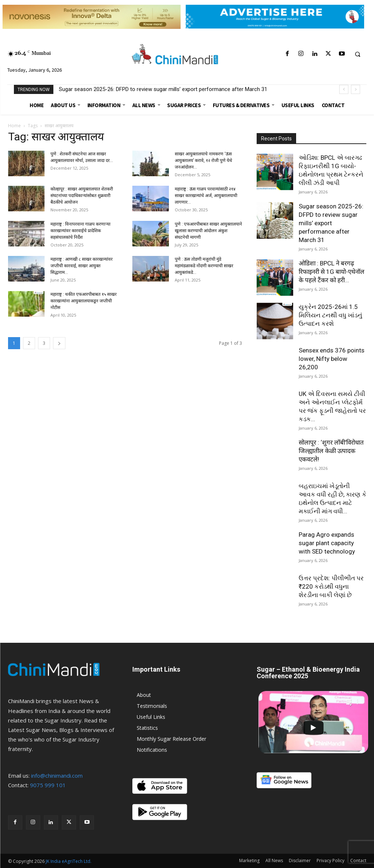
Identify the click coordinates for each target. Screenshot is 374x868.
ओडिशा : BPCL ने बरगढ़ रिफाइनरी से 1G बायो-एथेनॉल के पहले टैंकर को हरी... (332, 272)
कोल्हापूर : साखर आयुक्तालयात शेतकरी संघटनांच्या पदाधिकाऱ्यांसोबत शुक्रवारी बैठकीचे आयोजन (82, 196)
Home (14, 126)
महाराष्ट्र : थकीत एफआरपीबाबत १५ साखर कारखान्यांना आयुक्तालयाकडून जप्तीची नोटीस (84, 301)
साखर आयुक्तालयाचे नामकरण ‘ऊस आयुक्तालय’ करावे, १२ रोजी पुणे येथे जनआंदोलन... (203, 161)
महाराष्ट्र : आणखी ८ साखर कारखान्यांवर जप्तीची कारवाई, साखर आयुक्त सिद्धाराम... (82, 266)
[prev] (344, 89)
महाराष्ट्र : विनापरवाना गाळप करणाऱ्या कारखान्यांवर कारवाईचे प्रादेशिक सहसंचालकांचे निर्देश (80, 231)
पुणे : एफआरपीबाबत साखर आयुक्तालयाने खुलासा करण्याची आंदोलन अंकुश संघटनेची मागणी (208, 231)
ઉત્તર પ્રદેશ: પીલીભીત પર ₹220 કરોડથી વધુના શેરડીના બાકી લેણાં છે (331, 586)
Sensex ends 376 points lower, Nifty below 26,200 (332, 359)
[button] (358, 54)
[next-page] (59, 343)
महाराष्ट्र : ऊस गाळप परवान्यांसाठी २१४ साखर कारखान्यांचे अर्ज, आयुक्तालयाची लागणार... (206, 196)
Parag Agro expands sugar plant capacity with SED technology (327, 543)
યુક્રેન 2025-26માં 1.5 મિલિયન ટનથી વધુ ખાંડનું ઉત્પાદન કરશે (330, 315)
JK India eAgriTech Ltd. (69, 861)
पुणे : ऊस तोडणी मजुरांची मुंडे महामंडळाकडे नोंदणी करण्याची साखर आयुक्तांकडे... (204, 266)
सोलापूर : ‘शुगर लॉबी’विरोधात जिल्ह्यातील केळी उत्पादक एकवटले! (331, 451)
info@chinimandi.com (57, 775)
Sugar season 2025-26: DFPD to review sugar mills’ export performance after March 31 (163, 89)
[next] (356, 89)
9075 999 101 (48, 785)
